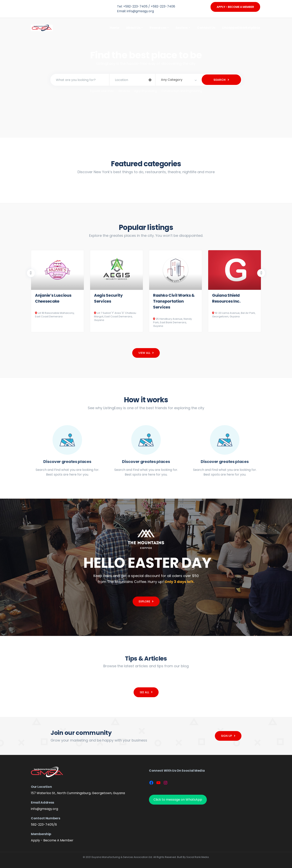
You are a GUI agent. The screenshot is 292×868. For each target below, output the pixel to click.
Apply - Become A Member (235, 7)
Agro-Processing (146, 91)
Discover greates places (67, 462)
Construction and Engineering (182, 91)
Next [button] (261, 273)
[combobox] (178, 80)
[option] (57, 291)
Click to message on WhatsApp (178, 800)
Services (124, 91)
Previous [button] (31, 273)
